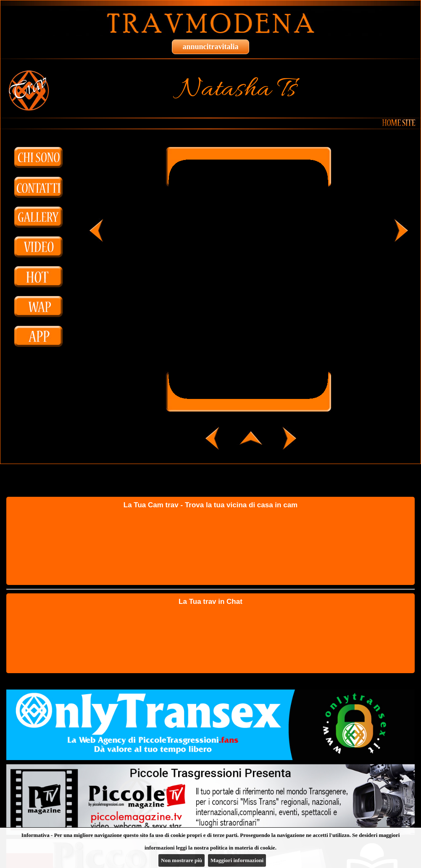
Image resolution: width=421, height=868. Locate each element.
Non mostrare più (182, 860)
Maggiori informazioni (237, 860)
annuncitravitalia (210, 47)
